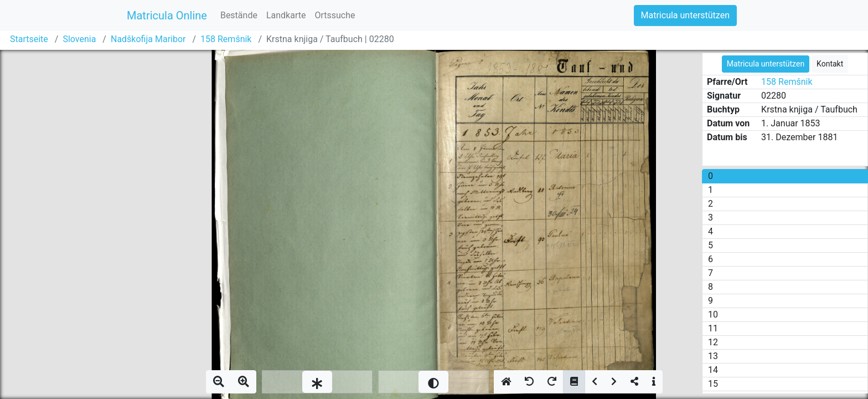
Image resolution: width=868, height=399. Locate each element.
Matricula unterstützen (685, 15)
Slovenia (79, 39)
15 (713, 384)
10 (713, 314)
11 (713, 328)
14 (713, 370)
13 (713, 356)
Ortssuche (335, 15)
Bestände (239, 15)
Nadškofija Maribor (148, 39)
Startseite (29, 39)
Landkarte (286, 15)
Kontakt (830, 64)
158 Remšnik (226, 39)
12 (713, 342)
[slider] (317, 382)
